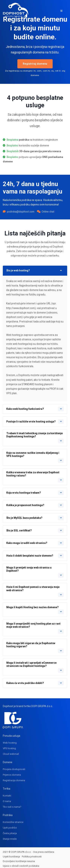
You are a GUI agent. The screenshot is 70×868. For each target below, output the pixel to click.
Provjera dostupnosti (14, 767)
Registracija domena (14, 778)
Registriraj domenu (35, 64)
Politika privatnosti (32, 854)
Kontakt (7, 793)
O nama (7, 799)
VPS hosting (9, 746)
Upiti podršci (10, 825)
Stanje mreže (10, 836)
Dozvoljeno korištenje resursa (19, 858)
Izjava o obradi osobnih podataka (21, 863)
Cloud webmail (11, 751)
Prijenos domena (12, 772)
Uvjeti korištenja (11, 854)
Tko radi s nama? (12, 804)
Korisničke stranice (13, 819)
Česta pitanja (10, 831)
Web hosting (10, 740)
